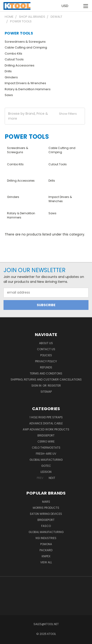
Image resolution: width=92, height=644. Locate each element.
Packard (46, 550)
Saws (9, 95)
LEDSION (46, 472)
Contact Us (46, 349)
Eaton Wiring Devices (46, 514)
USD (66, 6)
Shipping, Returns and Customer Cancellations (46, 379)
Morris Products (46, 508)
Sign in (37, 386)
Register (54, 386)
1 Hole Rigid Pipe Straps (46, 417)
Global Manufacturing (46, 532)
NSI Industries (46, 538)
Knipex (46, 556)
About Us (46, 343)
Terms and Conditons (46, 373)
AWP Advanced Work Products (46, 429)
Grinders (11, 77)
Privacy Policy (46, 361)
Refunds (46, 367)
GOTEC (46, 466)
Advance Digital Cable (46, 423)
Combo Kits (13, 54)
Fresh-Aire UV (46, 454)
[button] (45, 116)
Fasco (46, 526)
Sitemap (46, 392)
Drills (8, 71)
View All (46, 562)
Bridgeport (46, 435)
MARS (46, 502)
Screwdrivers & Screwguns (25, 42)
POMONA (46, 544)
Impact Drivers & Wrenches (25, 83)
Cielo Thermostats (46, 448)
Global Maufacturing (46, 460)
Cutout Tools (14, 59)
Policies (46, 355)
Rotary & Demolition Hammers (28, 89)
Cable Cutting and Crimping (26, 47)
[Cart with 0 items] (78, 6)
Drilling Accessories (20, 65)
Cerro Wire (46, 441)
